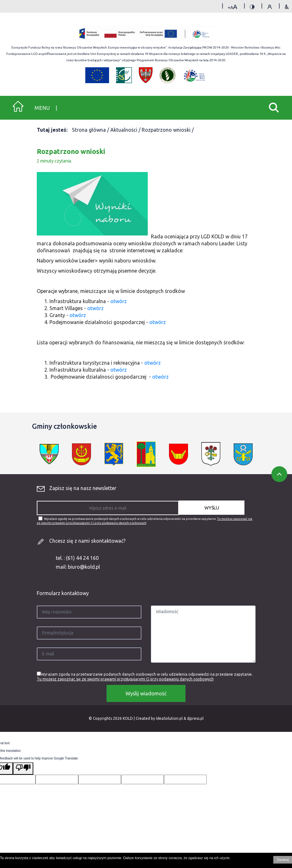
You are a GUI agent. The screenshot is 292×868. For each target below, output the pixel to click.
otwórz (119, 301)
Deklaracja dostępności (287, 8)
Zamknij (283, 860)
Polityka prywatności (270, 8)
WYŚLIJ (212, 508)
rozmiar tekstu (233, 8)
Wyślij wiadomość (146, 693)
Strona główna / (91, 130)
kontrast (252, 8)
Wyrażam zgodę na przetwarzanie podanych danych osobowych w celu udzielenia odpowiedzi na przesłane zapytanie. (145, 520)
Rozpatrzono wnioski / (168, 130)
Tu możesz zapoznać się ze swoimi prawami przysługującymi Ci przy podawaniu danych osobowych (125, 679)
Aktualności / (126, 130)
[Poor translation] (23, 769)
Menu (42, 108)
